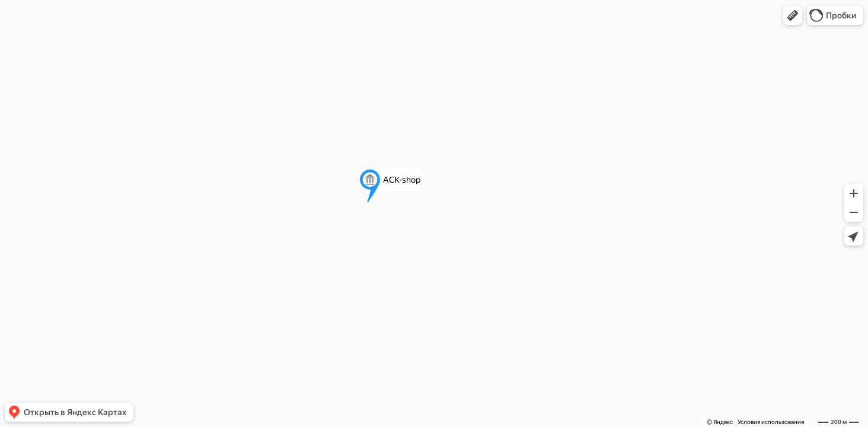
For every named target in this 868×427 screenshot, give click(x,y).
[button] (793, 15)
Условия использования (771, 422)
